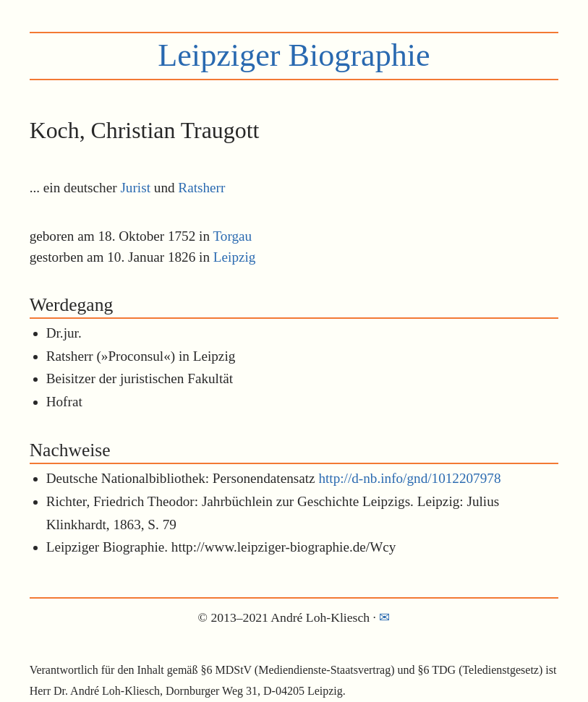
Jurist (135, 188)
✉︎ (384, 617)
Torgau (232, 236)
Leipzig (235, 257)
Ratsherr (201, 188)
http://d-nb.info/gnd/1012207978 (409, 478)
